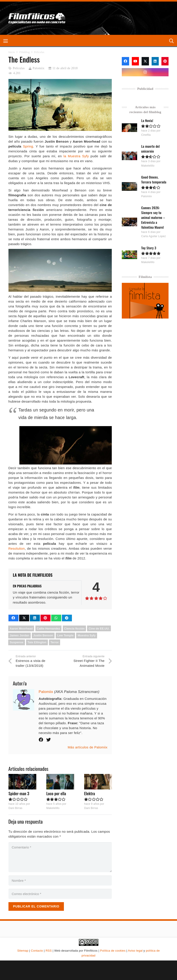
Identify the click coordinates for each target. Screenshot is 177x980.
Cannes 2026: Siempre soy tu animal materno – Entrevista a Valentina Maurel (153, 217)
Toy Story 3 (149, 248)
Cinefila (146, 135)
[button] (6, 41)
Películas (19, 68)
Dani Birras (15, 808)
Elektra (89, 793)
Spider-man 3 (19, 793)
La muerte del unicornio (151, 149)
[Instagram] (145, 72)
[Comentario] (60, 857)
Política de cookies (113, 951)
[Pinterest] (165, 61)
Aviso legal (135, 951)
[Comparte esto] (13, 618)
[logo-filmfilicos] (38, 18)
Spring (28, 146)
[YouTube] (135, 61)
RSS (49, 951)
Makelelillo (53, 808)
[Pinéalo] (46, 618)
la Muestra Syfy (76, 156)
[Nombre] (60, 881)
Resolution (17, 548)
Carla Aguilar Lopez (154, 236)
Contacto (37, 951)
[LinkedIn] (155, 61)
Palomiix (39, 68)
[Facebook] (125, 61)
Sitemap (23, 951)
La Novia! (147, 120)
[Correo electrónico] (60, 894)
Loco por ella (56, 793)
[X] (145, 61)
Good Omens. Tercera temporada (154, 179)
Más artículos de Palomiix (87, 747)
